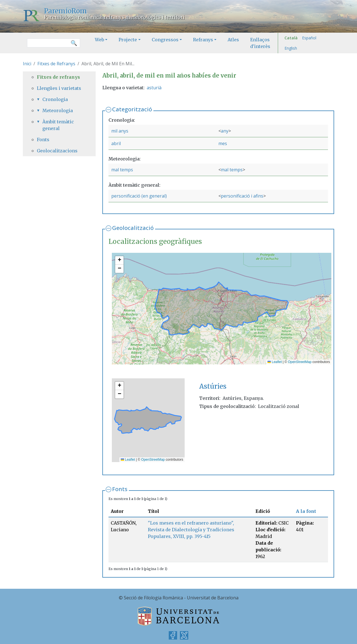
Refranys (203, 40)
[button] (119, 260)
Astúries (213, 386)
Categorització (132, 109)
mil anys (120, 131)
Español (309, 38)
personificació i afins (242, 196)
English (291, 48)
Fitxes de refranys (58, 77)
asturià (154, 88)
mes (223, 143)
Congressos (165, 40)
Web (99, 40)
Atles (233, 40)
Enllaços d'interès (260, 43)
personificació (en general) (139, 196)
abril (116, 143)
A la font (306, 511)
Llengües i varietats (59, 88)
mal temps (122, 170)
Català (291, 38)
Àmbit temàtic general (58, 125)
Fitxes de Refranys (56, 64)
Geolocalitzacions (57, 151)
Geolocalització (133, 228)
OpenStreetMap (300, 362)
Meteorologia (58, 110)
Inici (27, 64)
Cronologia (55, 99)
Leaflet (275, 362)
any (225, 131)
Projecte (128, 40)
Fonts (120, 489)
